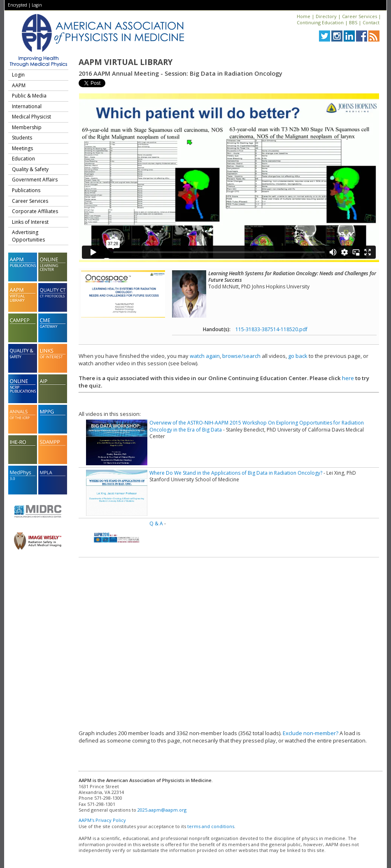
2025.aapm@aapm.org (162, 810)
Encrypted (17, 5)
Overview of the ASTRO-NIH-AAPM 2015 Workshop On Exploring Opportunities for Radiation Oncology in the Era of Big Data (257, 426)
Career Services (360, 16)
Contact (371, 22)
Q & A (156, 523)
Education (23, 159)
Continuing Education (320, 22)
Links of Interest (30, 222)
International (27, 106)
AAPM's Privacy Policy (102, 820)
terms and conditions (211, 826)
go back (298, 356)
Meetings (22, 148)
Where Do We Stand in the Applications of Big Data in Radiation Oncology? (236, 473)
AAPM (19, 85)
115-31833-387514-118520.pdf (271, 329)
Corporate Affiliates (35, 211)
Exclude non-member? (311, 733)
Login (37, 5)
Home (304, 16)
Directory (326, 16)
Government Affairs (35, 180)
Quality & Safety (30, 169)
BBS (353, 22)
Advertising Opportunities (28, 236)
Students (22, 138)
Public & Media (29, 96)
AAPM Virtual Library (126, 62)
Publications (26, 190)
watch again (205, 356)
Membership (27, 127)
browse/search (241, 356)
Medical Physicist (31, 117)
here (348, 378)
